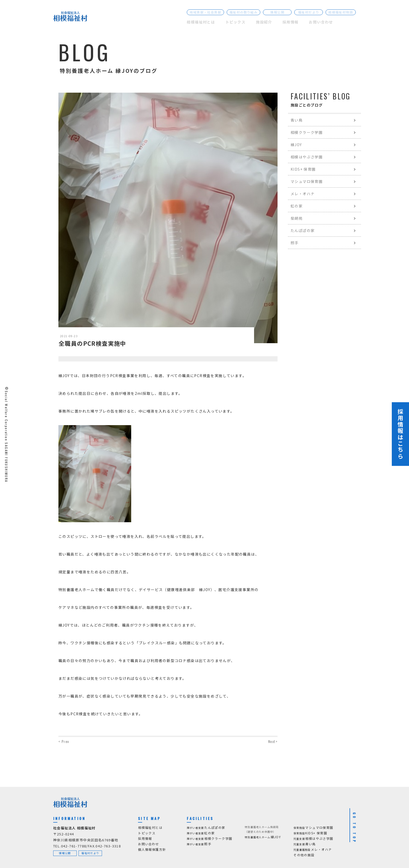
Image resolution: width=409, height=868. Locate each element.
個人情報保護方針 (152, 849)
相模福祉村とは (201, 22)
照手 (295, 243)
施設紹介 (264, 22)
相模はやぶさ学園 (307, 157)
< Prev (64, 741)
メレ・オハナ (303, 194)
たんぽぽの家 (303, 230)
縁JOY (296, 145)
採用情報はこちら (400, 434)
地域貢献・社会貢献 (205, 12)
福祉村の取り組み (243, 12)
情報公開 (277, 12)
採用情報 (291, 22)
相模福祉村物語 (341, 12)
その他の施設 (304, 855)
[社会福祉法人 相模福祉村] (70, 17)
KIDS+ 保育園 (303, 169)
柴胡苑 (297, 218)
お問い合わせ (321, 22)
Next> (273, 741)
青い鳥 (297, 120)
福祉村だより (309, 12)
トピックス (235, 22)
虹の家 (297, 206)
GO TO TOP (354, 828)
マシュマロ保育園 (307, 181)
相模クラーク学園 (307, 132)
